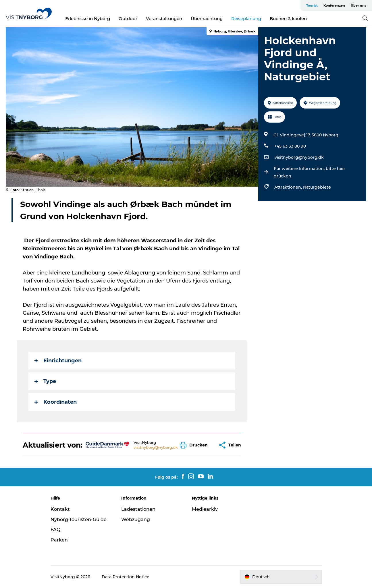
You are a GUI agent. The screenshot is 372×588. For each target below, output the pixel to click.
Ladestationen (138, 509)
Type (45, 381)
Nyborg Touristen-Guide (79, 520)
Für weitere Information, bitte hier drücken (310, 172)
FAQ (55, 530)
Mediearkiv (205, 509)
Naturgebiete (317, 187)
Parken (59, 540)
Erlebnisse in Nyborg (88, 19)
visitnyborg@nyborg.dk (299, 157)
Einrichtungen (58, 361)
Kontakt (60, 509)
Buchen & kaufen (288, 19)
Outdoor (128, 19)
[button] (195, 445)
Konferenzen (334, 5)
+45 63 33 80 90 (290, 146)
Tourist (312, 5)
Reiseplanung (246, 19)
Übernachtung (207, 19)
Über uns (358, 5)
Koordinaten (56, 402)
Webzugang (136, 520)
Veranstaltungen (164, 19)
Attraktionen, (289, 187)
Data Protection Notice (126, 577)
